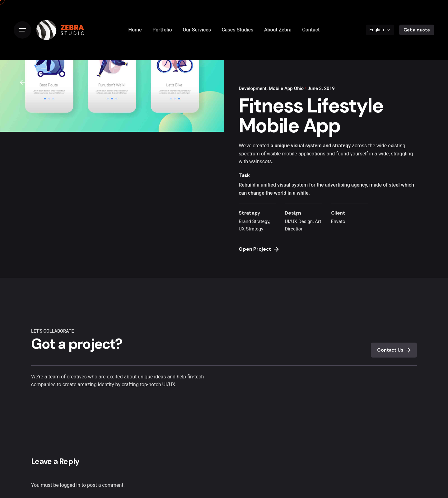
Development (252, 88)
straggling (402, 154)
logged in (70, 485)
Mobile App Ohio (286, 88)
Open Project (259, 249)
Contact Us (394, 350)
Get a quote (417, 30)
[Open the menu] (22, 30)
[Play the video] (112, 66)
